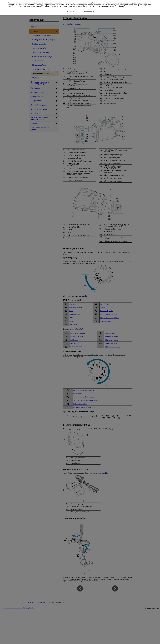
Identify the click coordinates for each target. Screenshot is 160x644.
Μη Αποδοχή (90, 5)
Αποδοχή (39, 5)
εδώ (24, 5)
